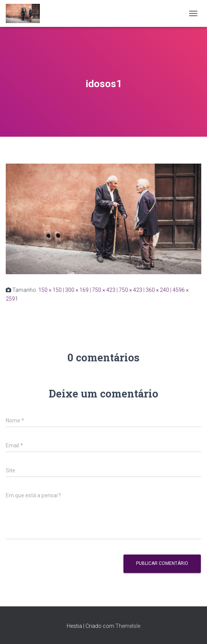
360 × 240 (157, 290)
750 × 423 (104, 290)
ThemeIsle (128, 626)
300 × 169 (77, 290)
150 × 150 (50, 290)
